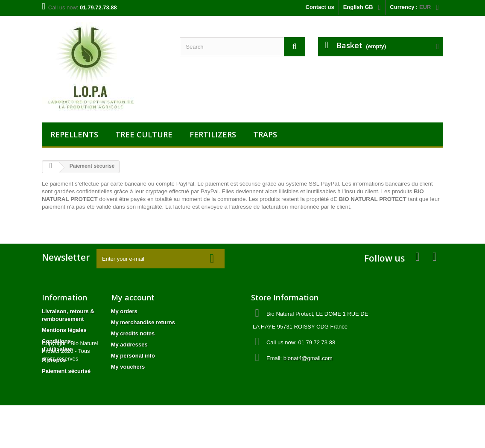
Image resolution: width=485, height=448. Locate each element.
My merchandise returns (143, 322)
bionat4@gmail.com (308, 358)
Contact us (320, 7)
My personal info (133, 356)
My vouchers (128, 367)
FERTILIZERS (213, 134)
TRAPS (265, 134)
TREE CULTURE (144, 134)
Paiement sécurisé (66, 371)
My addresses (129, 345)
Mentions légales (64, 330)
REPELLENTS (74, 134)
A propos (54, 360)
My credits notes (133, 333)
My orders (124, 311)
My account (133, 297)
